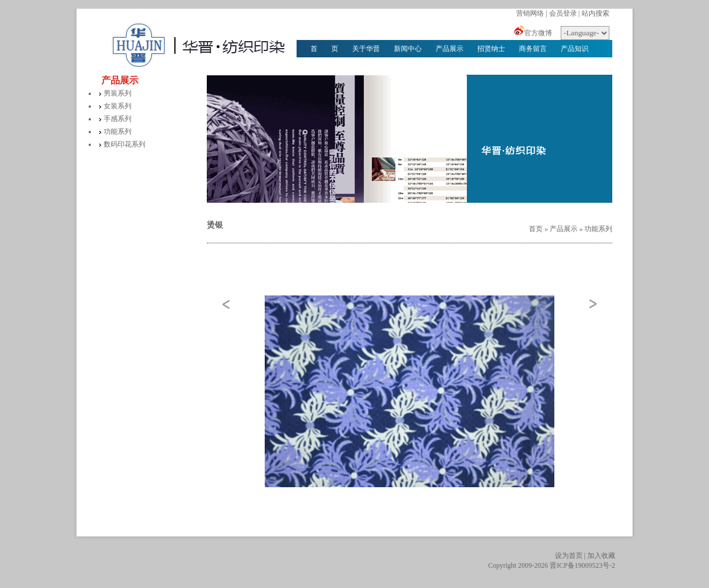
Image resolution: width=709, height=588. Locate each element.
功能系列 (118, 132)
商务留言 (533, 49)
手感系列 (118, 119)
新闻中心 (408, 49)
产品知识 (575, 49)
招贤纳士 (491, 49)
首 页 (324, 49)
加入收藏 (601, 556)
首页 (536, 229)
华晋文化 (324, 66)
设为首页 (569, 556)
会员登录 (563, 13)
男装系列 (118, 93)
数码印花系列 (125, 144)
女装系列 (118, 106)
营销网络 (530, 13)
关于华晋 (366, 49)
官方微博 (538, 33)
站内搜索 (595, 13)
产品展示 (449, 49)
